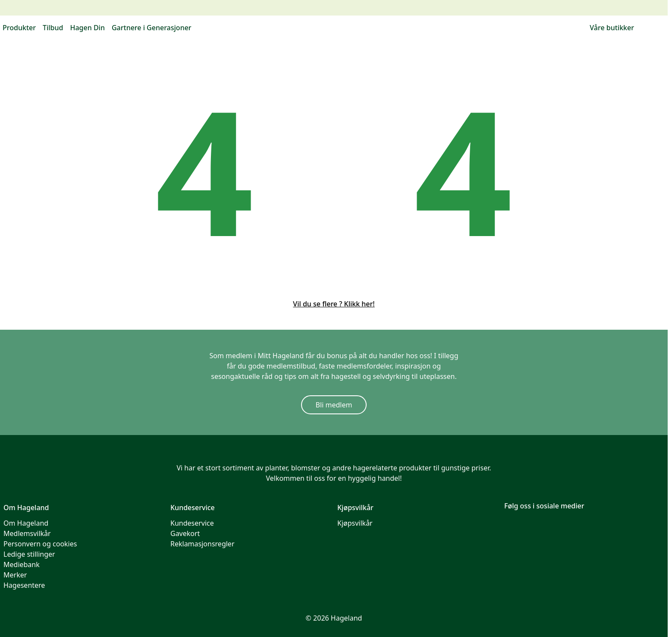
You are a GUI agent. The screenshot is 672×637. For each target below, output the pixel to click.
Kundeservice (192, 523)
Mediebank (22, 564)
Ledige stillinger (29, 554)
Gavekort (185, 533)
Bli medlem (334, 405)
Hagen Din (87, 28)
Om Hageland (26, 523)
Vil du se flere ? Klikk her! (334, 304)
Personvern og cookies (40, 544)
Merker (15, 575)
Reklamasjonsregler (203, 544)
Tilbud (53, 28)
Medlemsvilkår (27, 533)
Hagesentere (24, 585)
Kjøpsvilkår (355, 523)
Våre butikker (612, 28)
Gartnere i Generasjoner (152, 28)
